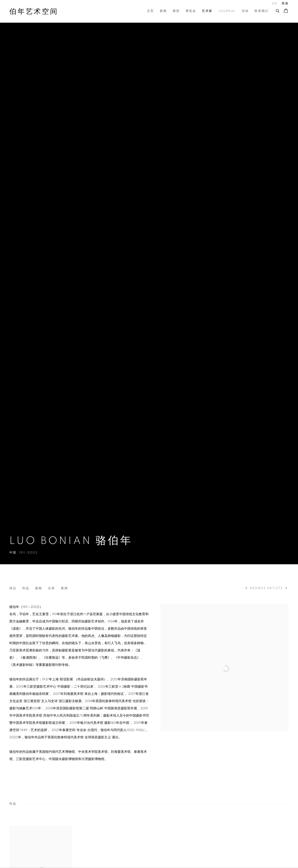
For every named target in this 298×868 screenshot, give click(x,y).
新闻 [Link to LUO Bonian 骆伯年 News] (39, 588)
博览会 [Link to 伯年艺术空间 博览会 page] (191, 11)
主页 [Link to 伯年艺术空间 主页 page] (150, 11)
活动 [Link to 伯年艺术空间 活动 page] (245, 11)
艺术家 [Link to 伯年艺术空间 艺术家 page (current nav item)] (207, 11)
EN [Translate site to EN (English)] (275, 4)
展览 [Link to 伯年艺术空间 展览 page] (176, 11)
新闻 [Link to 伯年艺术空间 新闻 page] (163, 11)
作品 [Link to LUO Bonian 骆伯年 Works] (26, 588)
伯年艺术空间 (34, 12)
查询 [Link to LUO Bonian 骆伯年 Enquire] (64, 588)
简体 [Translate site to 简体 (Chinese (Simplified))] (285, 4)
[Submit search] (278, 10)
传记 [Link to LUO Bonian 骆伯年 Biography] (13, 588)
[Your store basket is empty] (286, 11)
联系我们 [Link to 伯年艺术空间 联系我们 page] (262, 11)
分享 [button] (51, 588)
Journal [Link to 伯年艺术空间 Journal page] (227, 11)
